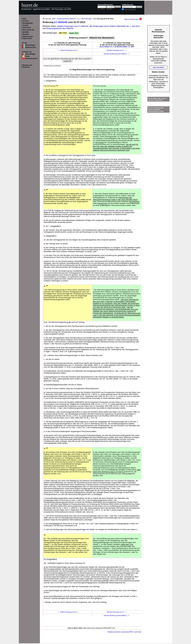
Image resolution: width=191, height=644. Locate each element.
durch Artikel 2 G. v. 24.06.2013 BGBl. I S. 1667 (117, 47)
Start (24, 19)
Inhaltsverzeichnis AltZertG (66, 19)
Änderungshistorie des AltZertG (60, 28)
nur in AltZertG (130, 10)
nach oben (138, 632)
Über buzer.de (28, 30)
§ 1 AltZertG (61, 22)
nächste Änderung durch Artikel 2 (117, 54)
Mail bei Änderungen (133, 19)
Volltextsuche (128, 5)
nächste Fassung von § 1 (117, 50)
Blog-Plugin (30, 45)
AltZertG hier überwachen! (102, 38)
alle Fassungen (87, 19)
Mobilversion (31, 47)
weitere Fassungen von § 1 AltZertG (73, 26)
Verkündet (27, 28)
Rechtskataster (32, 58)
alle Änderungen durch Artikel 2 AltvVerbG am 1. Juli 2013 (115, 26)
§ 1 (78, 19)
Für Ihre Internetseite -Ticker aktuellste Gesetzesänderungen (156, 109)
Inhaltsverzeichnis (114, 632)
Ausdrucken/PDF (127, 632)
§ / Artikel (101, 9)
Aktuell (25, 25)
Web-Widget (30, 54)
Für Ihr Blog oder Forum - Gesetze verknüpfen (158, 99)
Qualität (26, 32)
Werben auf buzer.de (27, 66)
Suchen (26, 21)
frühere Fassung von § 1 (67, 50)
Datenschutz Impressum (28, 37)
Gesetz (109, 9)
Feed (27, 56)
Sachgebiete (28, 23)
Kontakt (26, 34)
